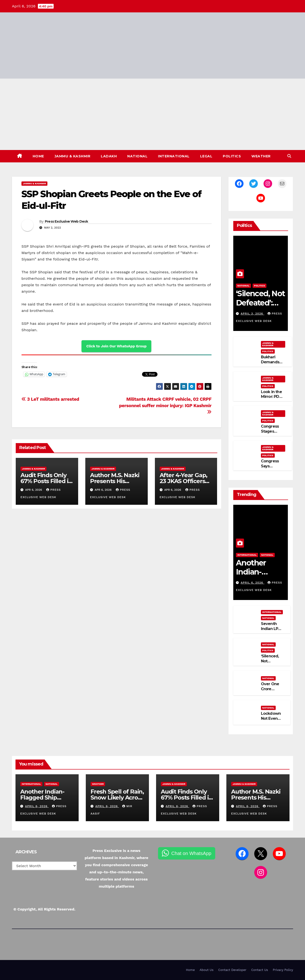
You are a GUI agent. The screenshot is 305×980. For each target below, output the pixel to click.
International (174, 156)
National (137, 156)
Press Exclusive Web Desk (66, 221)
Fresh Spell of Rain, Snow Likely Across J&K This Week (117, 797)
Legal (206, 156)
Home (38, 156)
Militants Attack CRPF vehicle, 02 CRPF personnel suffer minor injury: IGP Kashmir (165, 405)
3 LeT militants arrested (50, 399)
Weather (261, 156)
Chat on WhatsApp (176, 853)
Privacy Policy (283, 970)
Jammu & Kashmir (73, 156)
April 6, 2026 (252, 583)
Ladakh (109, 156)
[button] (289, 156)
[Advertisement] (152, 114)
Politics (232, 156)
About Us (206, 970)
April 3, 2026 (252, 314)
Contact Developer (232, 970)
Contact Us (260, 970)
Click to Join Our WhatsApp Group (116, 346)
